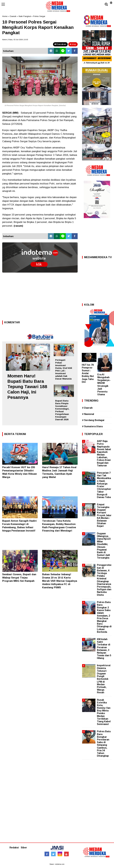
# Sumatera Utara (92, 426)
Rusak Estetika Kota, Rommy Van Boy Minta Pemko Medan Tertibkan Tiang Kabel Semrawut (104, 712)
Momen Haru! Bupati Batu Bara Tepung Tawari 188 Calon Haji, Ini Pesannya (27, 387)
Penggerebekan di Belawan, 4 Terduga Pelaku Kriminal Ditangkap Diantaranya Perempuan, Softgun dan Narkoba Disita (104, 580)
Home (5, 16)
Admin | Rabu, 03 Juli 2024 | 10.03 (15, 40)
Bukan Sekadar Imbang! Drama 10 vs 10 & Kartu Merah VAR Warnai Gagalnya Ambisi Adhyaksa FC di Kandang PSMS (60, 581)
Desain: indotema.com (57, 864)
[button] (111, 1)
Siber (24, 848)
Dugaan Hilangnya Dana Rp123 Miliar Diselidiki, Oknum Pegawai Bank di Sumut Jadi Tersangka (104, 546)
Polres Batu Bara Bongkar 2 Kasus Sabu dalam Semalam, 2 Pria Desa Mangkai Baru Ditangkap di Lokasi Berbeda (104, 617)
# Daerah (87, 408)
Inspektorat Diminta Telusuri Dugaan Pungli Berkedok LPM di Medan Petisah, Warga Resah (104, 679)
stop (73, 44)
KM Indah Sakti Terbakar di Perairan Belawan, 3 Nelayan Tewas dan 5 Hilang (104, 649)
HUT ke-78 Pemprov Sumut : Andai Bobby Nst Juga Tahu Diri (88, 373)
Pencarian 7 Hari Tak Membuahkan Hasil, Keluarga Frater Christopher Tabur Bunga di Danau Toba (104, 485)
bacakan (60, 44)
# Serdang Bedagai (93, 420)
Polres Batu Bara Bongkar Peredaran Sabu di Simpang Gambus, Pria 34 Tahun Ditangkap (104, 744)
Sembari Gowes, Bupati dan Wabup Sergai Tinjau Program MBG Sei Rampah (19, 578)
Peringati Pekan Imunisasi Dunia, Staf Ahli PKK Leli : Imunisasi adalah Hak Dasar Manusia (64, 369)
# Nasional (88, 414)
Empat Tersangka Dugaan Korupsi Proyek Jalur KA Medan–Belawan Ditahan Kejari (104, 515)
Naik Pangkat (25, 16)
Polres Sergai (39, 16)
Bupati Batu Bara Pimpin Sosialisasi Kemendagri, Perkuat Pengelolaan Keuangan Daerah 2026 (62, 410)
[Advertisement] (40, 297)
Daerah (13, 16)
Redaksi (14, 848)
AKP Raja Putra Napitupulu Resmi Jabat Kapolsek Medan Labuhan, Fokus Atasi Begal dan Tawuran (104, 453)
